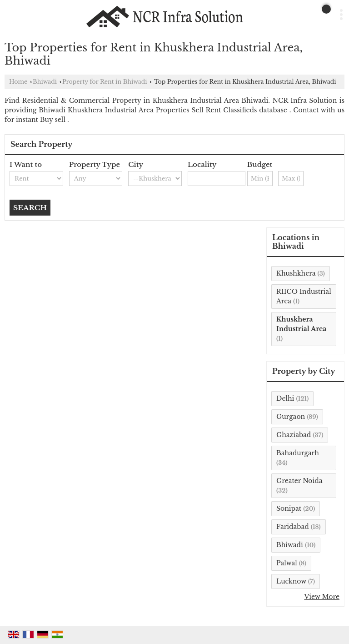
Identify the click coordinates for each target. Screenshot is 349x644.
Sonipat (289, 508)
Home (18, 82)
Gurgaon (291, 417)
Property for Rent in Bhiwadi (105, 82)
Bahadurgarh (298, 453)
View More (322, 597)
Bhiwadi (45, 82)
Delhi (285, 398)
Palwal (287, 563)
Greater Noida (299, 481)
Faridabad (293, 527)
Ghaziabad (294, 435)
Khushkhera (296, 273)
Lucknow (291, 581)
